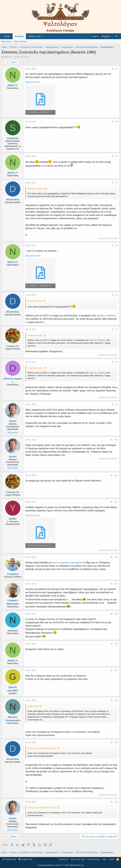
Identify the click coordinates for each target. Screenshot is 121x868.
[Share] (113, 69)
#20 (116, 802)
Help (104, 859)
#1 (117, 69)
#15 (116, 614)
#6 (117, 295)
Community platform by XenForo (60, 865)
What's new (34, 36)
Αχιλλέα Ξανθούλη (106, 315)
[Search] (116, 36)
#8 (117, 362)
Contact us (63, 859)
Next (14, 62)
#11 (116, 475)
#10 (116, 440)
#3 (117, 156)
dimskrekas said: (35, 335)
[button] (43, 36)
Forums (19, 36)
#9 (117, 404)
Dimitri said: (33, 706)
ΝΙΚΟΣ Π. (8, 57)
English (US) (26, 859)
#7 (117, 329)
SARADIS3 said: (35, 301)
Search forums (20, 41)
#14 (116, 584)
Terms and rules (78, 859)
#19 (116, 742)
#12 (116, 502)
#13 (116, 557)
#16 (116, 644)
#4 (117, 183)
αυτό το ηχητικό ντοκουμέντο (68, 562)
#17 (116, 670)
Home (7, 36)
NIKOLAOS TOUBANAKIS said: (42, 748)
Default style (9, 859)
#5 (117, 245)
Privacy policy (94, 859)
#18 (116, 700)
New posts (6, 41)
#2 (117, 122)
